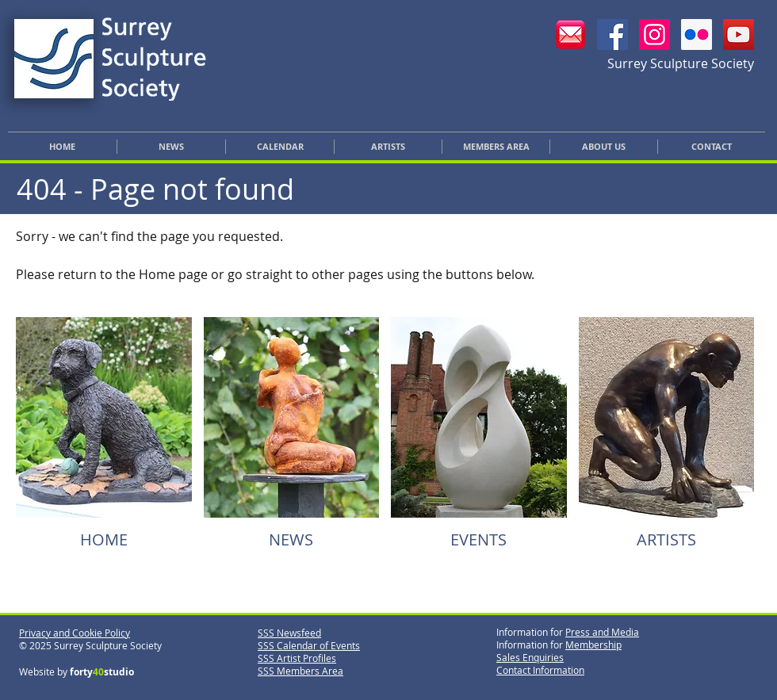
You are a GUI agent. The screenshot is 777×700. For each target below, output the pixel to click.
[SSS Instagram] (655, 34)
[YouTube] (739, 34)
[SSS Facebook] (612, 34)
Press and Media (602, 632)
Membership (593, 645)
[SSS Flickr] (697, 34)
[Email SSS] (570, 34)
